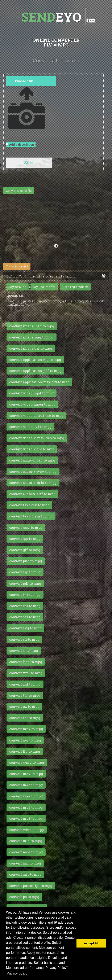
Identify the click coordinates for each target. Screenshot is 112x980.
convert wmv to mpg (27, 762)
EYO (51, 17)
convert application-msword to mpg (39, 382)
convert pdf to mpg (25, 583)
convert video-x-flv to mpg (32, 449)
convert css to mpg (25, 606)
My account (18, 287)
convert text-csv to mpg (29, 505)
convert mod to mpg (26, 852)
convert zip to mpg (25, 572)
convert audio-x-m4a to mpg (33, 483)
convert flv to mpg (25, 751)
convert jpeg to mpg (26, 528)
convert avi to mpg (25, 740)
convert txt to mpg (25, 595)
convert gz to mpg (24, 706)
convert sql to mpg (25, 617)
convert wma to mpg (27, 830)
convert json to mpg (26, 662)
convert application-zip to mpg (35, 360)
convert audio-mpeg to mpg (32, 460)
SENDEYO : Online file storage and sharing (56, 276)
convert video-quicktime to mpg (36, 416)
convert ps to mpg (24, 897)
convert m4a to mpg (26, 785)
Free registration (75, 287)
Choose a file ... (26, 81)
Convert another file (19, 191)
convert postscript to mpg (31, 886)
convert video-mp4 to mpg (32, 393)
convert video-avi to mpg (30, 427)
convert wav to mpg (26, 796)
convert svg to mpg (25, 628)
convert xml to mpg (26, 673)
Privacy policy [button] (17, 973)
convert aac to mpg (25, 863)
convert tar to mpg (25, 695)
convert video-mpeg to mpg (32, 404)
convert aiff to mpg (25, 874)
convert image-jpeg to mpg (32, 326)
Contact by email (17, 266)
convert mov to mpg (26, 774)
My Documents (44, 287)
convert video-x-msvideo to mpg (37, 438)
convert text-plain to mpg (31, 516)
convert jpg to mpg (25, 539)
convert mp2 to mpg (26, 818)
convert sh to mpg (24, 639)
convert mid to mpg (26, 841)
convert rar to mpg (25, 718)
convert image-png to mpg (32, 337)
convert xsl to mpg (25, 684)
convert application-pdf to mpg (35, 371)
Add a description (21, 145)
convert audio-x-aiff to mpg (32, 494)
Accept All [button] (91, 943)
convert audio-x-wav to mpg (33, 472)
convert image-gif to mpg (31, 348)
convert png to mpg (26, 561)
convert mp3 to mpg (26, 807)
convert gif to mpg (25, 550)
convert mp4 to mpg (26, 729)
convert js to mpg (24, 651)
